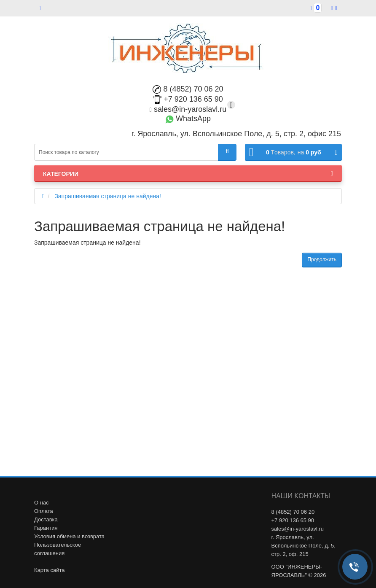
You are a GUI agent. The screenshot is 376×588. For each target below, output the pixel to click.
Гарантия (46, 528)
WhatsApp (188, 119)
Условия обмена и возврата (69, 536)
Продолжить (322, 259)
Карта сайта (49, 570)
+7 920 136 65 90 (188, 99)
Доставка (46, 519)
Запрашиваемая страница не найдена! (108, 196)
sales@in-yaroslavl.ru (188, 109)
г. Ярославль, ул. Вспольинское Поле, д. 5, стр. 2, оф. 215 (303, 546)
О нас (42, 503)
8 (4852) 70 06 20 (188, 89)
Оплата (44, 511)
